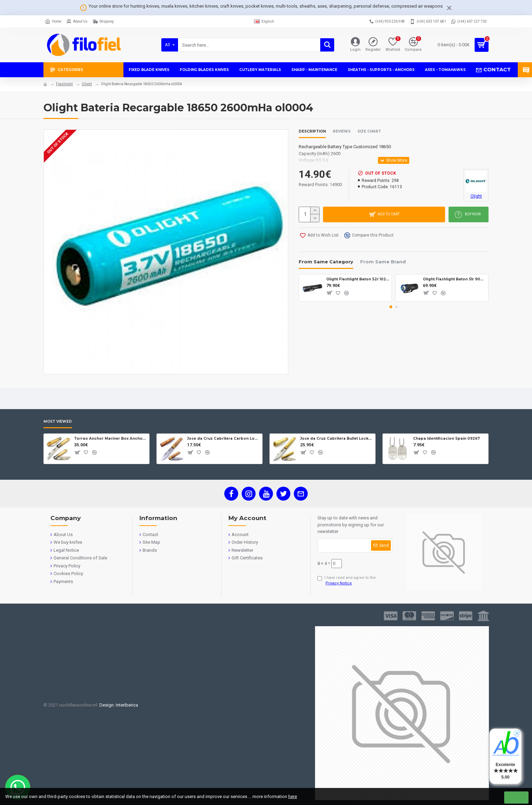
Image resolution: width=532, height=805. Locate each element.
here (293, 796)
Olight (87, 84)
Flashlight (64, 84)
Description (312, 131)
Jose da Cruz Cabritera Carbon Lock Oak (223, 439)
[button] (391, 307)
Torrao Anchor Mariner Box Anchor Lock (110, 439)
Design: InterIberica (118, 705)
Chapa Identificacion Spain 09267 (446, 439)
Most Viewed (58, 422)
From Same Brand (383, 262)
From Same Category (326, 262)
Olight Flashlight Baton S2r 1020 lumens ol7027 (358, 279)
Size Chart (369, 131)
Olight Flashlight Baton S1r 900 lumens (454, 279)
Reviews (342, 131)
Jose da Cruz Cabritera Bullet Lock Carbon (336, 439)
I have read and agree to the (347, 581)
